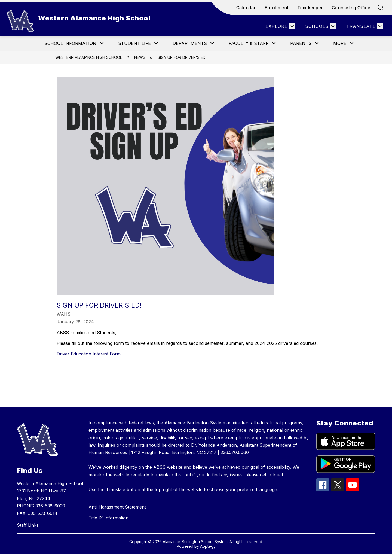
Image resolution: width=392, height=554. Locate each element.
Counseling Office (351, 8)
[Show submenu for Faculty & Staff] (249, 43)
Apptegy (208, 546)
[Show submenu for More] (340, 43)
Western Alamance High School (89, 57)
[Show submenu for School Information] (70, 43)
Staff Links (28, 525)
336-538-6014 (43, 513)
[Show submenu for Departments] (190, 43)
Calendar (246, 8)
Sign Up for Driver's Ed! (182, 57)
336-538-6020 (50, 506)
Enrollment (277, 8)
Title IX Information (108, 518)
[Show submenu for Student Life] (134, 43)
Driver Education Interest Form (89, 354)
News (140, 57)
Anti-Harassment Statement (117, 507)
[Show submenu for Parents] (301, 43)
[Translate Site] (364, 26)
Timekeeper (310, 8)
